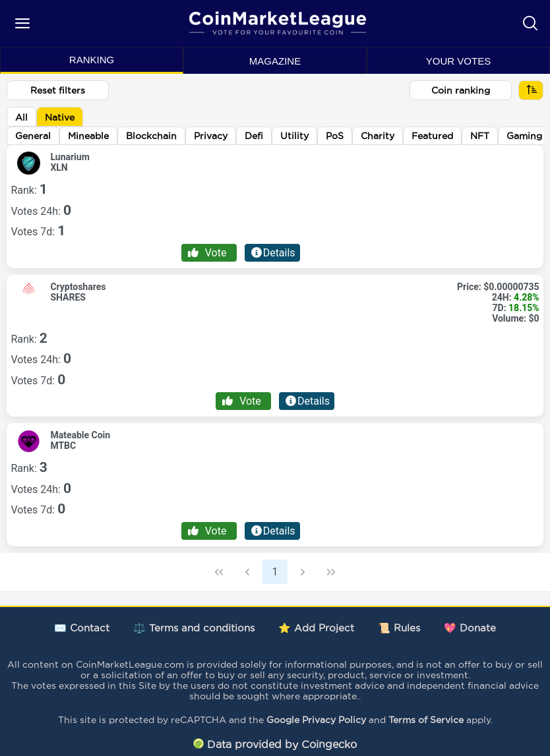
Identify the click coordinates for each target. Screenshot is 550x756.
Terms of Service (426, 720)
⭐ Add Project (316, 628)
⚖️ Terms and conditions (194, 628)
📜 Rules (399, 628)
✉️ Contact (82, 628)
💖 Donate (470, 628)
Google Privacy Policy (316, 720)
